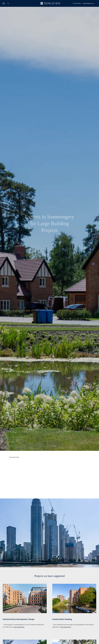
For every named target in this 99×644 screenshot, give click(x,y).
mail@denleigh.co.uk (88, 3)
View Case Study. (66, 627)
